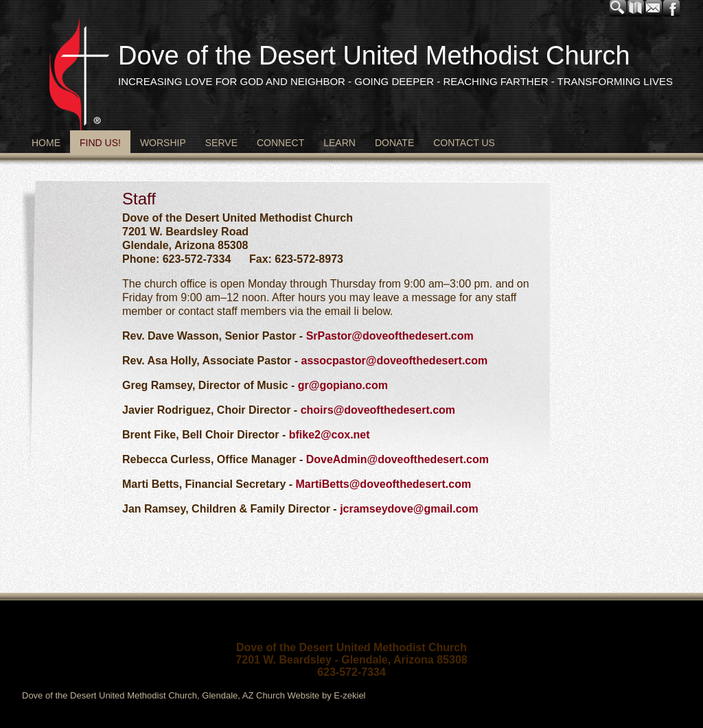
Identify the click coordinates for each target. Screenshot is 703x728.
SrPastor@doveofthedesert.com (390, 336)
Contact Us (464, 143)
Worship (163, 143)
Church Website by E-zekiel (311, 695)
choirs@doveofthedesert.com (378, 410)
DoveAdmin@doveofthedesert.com (397, 459)
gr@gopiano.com (343, 385)
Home (46, 143)
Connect (280, 143)
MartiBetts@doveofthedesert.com (384, 484)
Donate (394, 143)
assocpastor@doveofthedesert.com (395, 361)
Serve (221, 143)
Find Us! (100, 143)
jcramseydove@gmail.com (408, 509)
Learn (339, 143)
